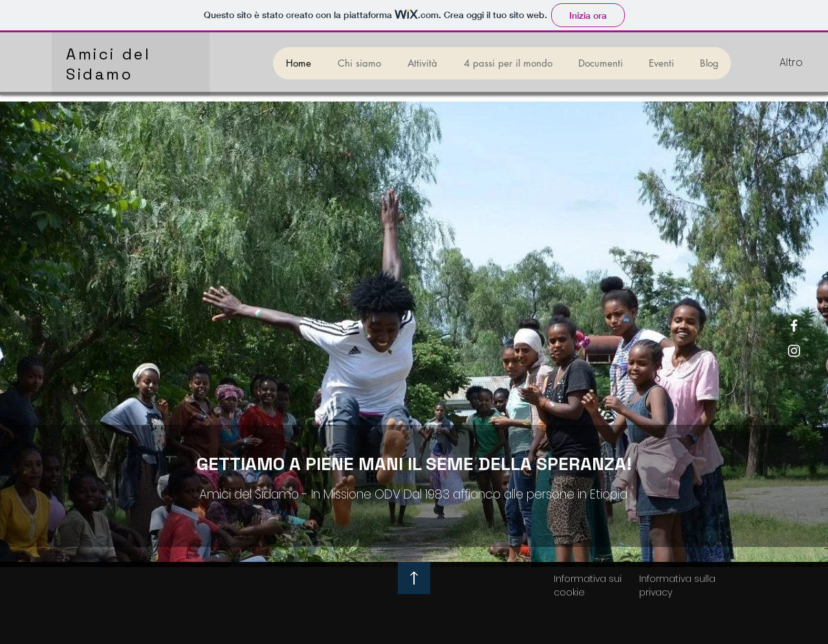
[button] (422, 63)
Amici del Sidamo (108, 64)
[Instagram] (794, 351)
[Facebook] (794, 326)
